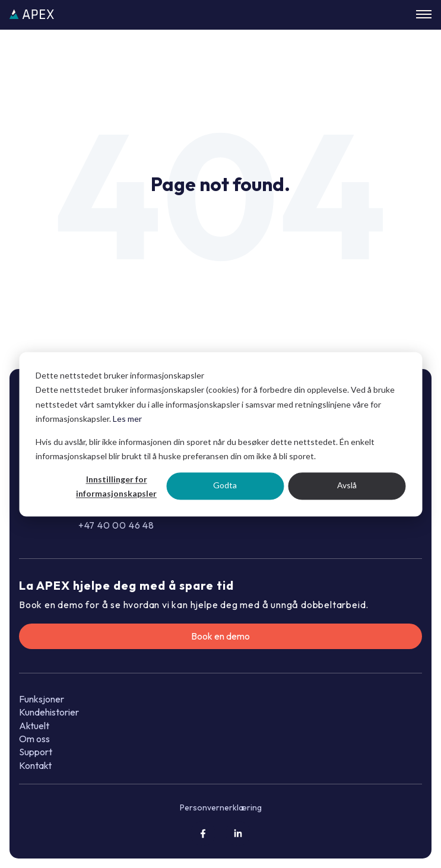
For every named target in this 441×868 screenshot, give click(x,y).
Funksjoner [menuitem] (42, 699)
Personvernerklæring (221, 807)
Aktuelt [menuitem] (34, 726)
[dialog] (220, 434)
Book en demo (220, 636)
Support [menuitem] (36, 752)
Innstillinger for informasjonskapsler (116, 487)
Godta (225, 486)
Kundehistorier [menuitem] (49, 712)
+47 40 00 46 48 (116, 525)
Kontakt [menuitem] (35, 765)
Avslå (347, 486)
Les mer (127, 419)
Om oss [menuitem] (34, 739)
